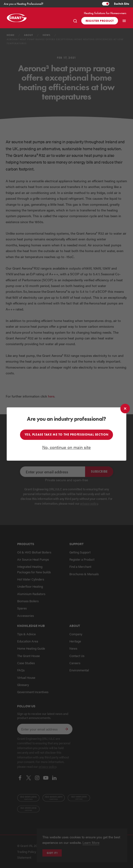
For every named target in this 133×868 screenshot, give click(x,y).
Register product (100, 21)
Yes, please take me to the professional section (66, 435)
